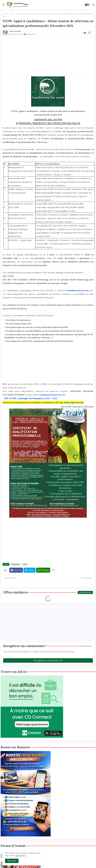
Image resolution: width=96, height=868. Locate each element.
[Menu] (3, 5)
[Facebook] (16, 570)
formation (16, 564)
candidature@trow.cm (78, 290)
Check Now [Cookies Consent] (20, 855)
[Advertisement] (48, 55)
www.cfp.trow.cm (74, 402)
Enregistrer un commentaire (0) (48, 660)
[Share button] (53, 570)
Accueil (5, 14)
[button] (87, 5)
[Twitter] (29, 570)
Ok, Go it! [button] (12, 861)
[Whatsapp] (43, 570)
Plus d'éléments (85, 592)
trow (12, 14)
